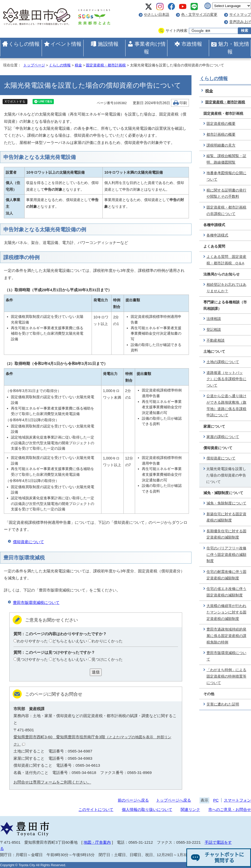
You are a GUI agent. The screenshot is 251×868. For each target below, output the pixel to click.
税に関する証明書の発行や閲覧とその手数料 (226, 194)
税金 (78, 65)
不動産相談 (216, 340)
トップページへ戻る (174, 800)
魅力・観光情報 (234, 48)
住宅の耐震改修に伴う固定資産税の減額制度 (226, 575)
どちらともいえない (70, 641)
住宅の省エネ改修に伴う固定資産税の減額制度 (226, 592)
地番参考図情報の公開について (226, 176)
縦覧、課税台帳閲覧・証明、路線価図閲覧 (226, 159)
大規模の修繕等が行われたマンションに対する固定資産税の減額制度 (226, 612)
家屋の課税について (223, 437)
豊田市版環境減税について (36, 602)
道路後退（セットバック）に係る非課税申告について (226, 379)
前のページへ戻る (133, 800)
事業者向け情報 (150, 48)
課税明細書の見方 (221, 145)
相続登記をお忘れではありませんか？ (226, 288)
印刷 (183, 103)
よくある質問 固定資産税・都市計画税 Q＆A (226, 260)
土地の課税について (223, 362)
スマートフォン (237, 800)
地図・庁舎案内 (97, 842)
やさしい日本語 (157, 15)
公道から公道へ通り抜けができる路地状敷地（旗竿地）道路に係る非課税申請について (226, 406)
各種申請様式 (217, 235)
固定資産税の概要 (221, 124)
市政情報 (192, 44)
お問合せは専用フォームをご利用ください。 (52, 782)
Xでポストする (15, 102)
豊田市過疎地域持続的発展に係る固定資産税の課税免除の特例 (226, 636)
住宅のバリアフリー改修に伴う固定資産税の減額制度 (226, 555)
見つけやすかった (32, 659)
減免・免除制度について (226, 503)
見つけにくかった (107, 659)
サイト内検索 (176, 31)
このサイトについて (96, 809)
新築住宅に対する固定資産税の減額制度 (226, 517)
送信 (96, 672)
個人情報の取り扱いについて (147, 809)
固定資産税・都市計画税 (106, 65)
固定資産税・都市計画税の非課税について (226, 211)
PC (216, 800)
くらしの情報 (24, 44)
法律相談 (214, 319)
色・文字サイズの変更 (199, 15)
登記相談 (214, 330)
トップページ (34, 65)
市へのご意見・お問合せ (230, 809)
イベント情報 (66, 44)
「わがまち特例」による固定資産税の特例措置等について (226, 676)
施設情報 (108, 44)
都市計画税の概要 (221, 135)
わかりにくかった (107, 641)
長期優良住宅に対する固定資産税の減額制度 (226, 534)
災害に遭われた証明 (223, 704)
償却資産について (28, 542)
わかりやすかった (32, 641)
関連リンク (190, 809)
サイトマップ (240, 15)
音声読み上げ (240, 22)
